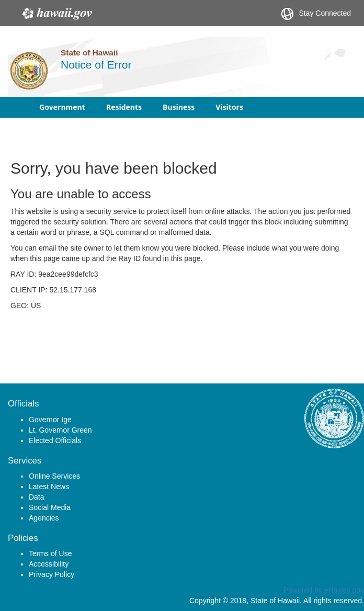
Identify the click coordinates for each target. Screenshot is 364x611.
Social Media (50, 507)
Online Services (54, 476)
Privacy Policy (52, 574)
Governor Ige (50, 420)
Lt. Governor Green (60, 430)
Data (37, 497)
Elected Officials (55, 440)
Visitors (229, 107)
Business (179, 107)
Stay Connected (316, 14)
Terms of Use (50, 553)
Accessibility (49, 564)
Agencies (44, 518)
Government (62, 107)
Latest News (49, 486)
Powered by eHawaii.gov (324, 590)
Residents (124, 107)
